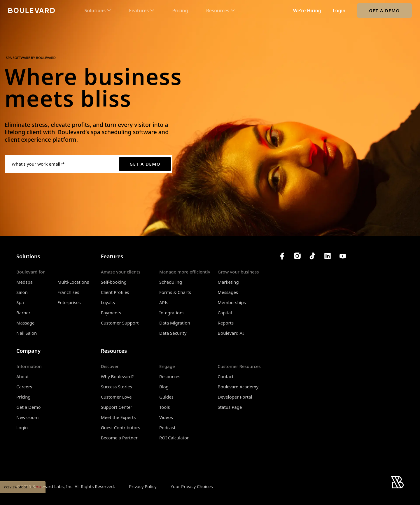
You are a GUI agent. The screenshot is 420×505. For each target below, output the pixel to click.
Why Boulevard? (117, 376)
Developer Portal (235, 397)
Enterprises (69, 302)
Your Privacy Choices (192, 486)
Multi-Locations (73, 282)
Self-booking (114, 282)
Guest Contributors (121, 427)
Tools (165, 407)
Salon (22, 292)
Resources (170, 376)
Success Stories (117, 387)
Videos (166, 417)
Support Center (117, 407)
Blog (164, 387)
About (23, 376)
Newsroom (28, 417)
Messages (228, 292)
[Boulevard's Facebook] (282, 256)
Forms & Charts (175, 292)
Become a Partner (119, 438)
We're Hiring (307, 11)
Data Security (173, 333)
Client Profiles (115, 292)
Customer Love (116, 397)
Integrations (172, 313)
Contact (225, 376)
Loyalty (108, 302)
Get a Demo (384, 10)
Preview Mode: (23, 487)
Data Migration (175, 323)
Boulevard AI (231, 333)
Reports (226, 323)
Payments (111, 313)
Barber (23, 313)
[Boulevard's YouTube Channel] (343, 256)
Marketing (228, 282)
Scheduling (171, 282)
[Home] (32, 10)
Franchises (68, 292)
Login (339, 11)
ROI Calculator (174, 438)
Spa (20, 302)
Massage (26, 323)
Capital (225, 313)
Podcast (167, 427)
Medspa (24, 282)
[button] (98, 11)
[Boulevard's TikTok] (312, 256)
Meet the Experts (118, 417)
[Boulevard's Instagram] (297, 256)
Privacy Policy (143, 486)
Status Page (230, 407)
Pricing (180, 11)
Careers (24, 387)
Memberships (232, 302)
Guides (166, 397)
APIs (164, 302)
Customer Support (120, 323)
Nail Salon (27, 333)
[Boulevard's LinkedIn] (328, 256)
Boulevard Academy (238, 387)
